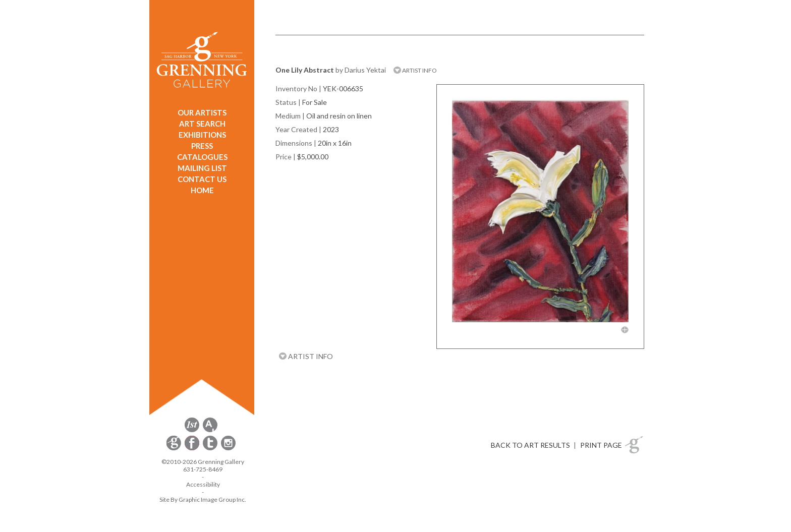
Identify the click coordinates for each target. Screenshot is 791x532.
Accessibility (203, 484)
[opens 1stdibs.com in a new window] (192, 430)
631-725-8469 (203, 469)
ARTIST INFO (415, 70)
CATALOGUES (202, 157)
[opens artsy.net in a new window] (210, 430)
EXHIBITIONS (202, 135)
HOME (202, 190)
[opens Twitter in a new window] (211, 449)
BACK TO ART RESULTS (530, 445)
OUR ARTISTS (202, 112)
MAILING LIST (202, 168)
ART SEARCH (202, 124)
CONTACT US (202, 179)
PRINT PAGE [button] (601, 445)
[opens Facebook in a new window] (193, 449)
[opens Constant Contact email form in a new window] (175, 449)
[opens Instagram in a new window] (228, 449)
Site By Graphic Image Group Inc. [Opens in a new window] (203, 499)
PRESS (202, 146)
